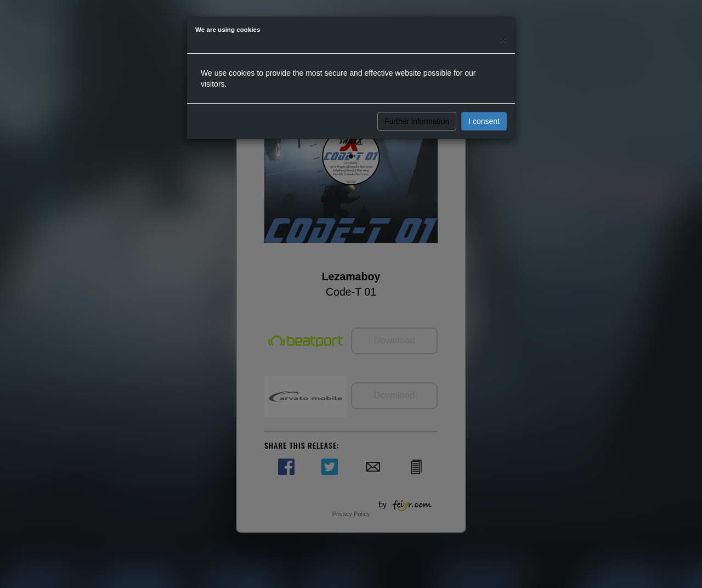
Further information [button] (417, 121)
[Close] (503, 39)
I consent (484, 121)
